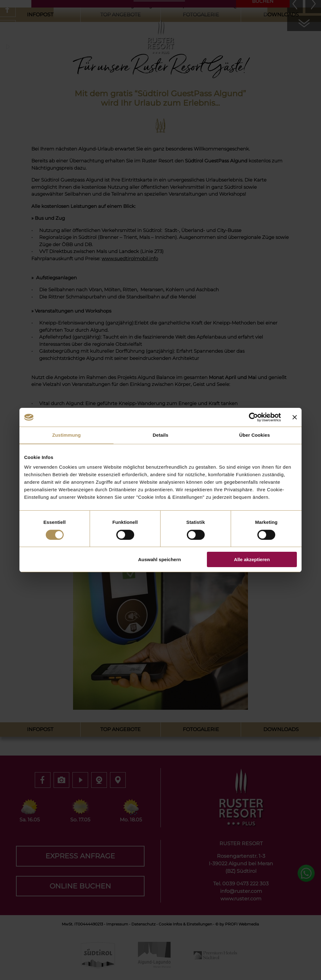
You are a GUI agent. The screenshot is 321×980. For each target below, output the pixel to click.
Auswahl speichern (160, 559)
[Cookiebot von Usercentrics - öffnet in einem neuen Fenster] (253, 417)
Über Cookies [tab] (255, 435)
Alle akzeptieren (252, 559)
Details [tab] (160, 435)
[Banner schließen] (295, 417)
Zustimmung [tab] (67, 435)
